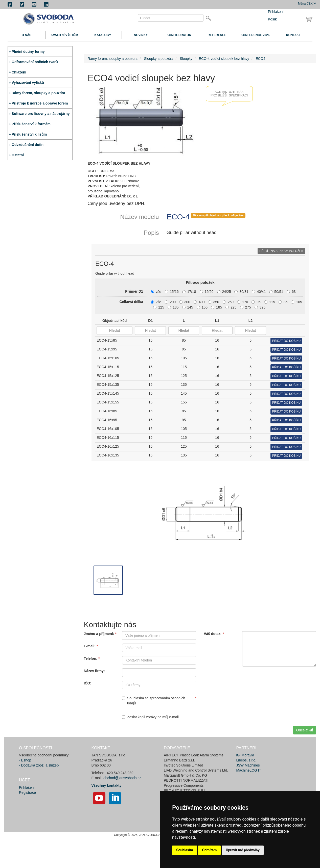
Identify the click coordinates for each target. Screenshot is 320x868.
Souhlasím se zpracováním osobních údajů (154, 701)
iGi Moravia (245, 755)
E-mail (89, 646)
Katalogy (103, 35)
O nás (27, 35)
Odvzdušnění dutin (28, 145)
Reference (217, 35)
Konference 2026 (255, 35)
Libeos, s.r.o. (246, 760)
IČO (87, 683)
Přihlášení (276, 12)
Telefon (90, 658)
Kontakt (293, 35)
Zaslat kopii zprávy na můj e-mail (150, 717)
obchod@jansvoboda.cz (122, 778)
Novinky (141, 35)
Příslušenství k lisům (29, 134)
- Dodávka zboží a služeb (39, 765)
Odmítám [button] (210, 850)
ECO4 (260, 59)
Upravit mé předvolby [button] (243, 850)
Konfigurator (179, 35)
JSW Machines (248, 765)
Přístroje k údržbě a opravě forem (40, 103)
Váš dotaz (212, 634)
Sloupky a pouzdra (159, 59)
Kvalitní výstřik (65, 35)
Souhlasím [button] (185, 850)
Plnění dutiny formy (28, 52)
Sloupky (186, 59)
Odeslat (305, 730)
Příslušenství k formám (31, 124)
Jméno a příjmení (98, 634)
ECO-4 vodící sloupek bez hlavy (224, 59)
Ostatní (18, 155)
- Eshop (25, 760)
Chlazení (19, 72)
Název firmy (94, 671)
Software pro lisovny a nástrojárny (41, 114)
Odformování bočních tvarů (35, 62)
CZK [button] (307, 4)
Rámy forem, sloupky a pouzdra (38, 93)
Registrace (27, 793)
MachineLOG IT (249, 770)
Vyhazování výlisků (28, 83)
